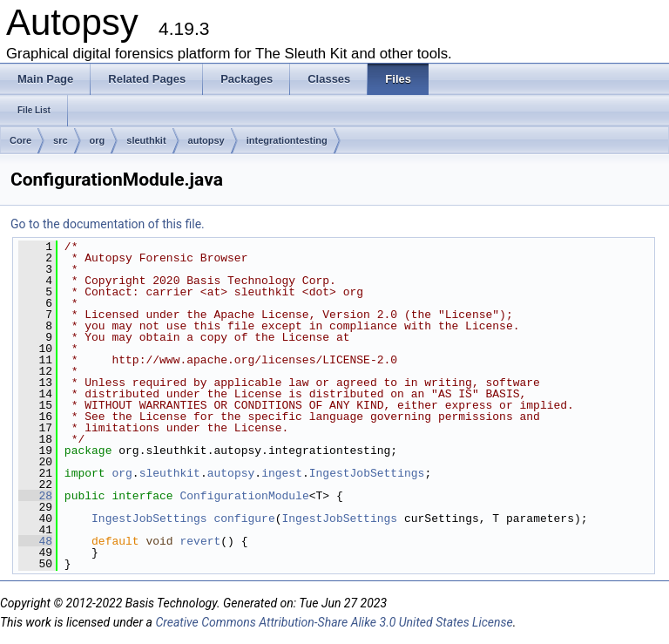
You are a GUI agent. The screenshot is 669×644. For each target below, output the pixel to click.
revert (200, 541)
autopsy (206, 140)
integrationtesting (287, 140)
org (98, 140)
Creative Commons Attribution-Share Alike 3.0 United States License (334, 622)
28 (35, 496)
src (61, 140)
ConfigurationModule (244, 496)
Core (20, 140)
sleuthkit (146, 140)
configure (244, 519)
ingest (282, 473)
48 (35, 541)
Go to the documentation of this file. (108, 224)
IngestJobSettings (367, 473)
